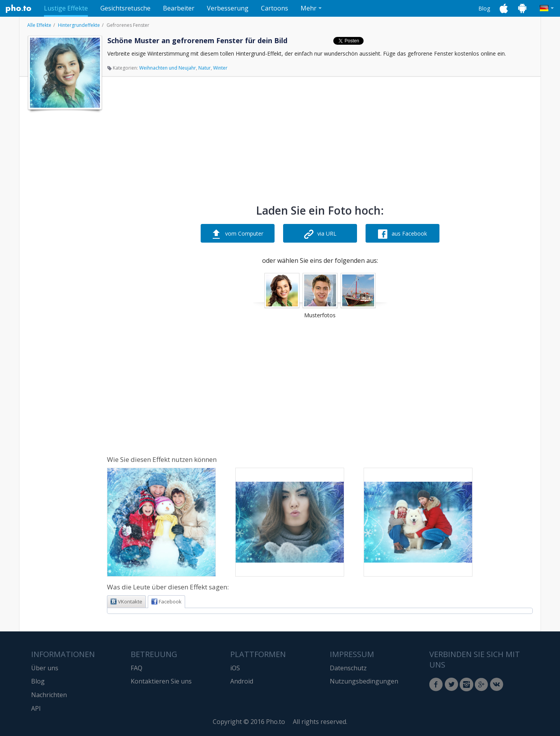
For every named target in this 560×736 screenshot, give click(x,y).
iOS (235, 668)
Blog (484, 8)
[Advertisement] (64, 231)
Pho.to (19, 9)
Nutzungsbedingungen (364, 681)
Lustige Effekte (66, 8)
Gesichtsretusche (125, 8)
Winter (220, 68)
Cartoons (275, 8)
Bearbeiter (179, 8)
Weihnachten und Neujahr (168, 68)
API (36, 708)
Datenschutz (348, 668)
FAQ (136, 668)
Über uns (45, 668)
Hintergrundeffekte (79, 25)
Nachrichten (49, 695)
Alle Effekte (39, 25)
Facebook (166, 601)
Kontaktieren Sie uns (161, 681)
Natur (205, 68)
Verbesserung (228, 8)
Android (242, 681)
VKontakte (126, 601)
